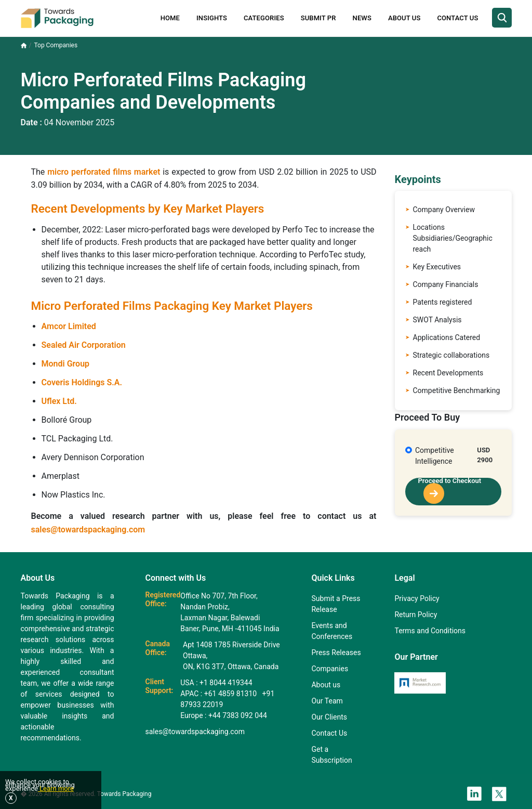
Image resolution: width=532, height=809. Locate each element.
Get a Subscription (331, 755)
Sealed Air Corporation (84, 345)
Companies (330, 669)
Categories (264, 18)
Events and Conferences (332, 631)
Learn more (56, 788)
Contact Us (457, 18)
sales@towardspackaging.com (88, 530)
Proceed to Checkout (450, 491)
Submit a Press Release (336, 604)
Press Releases (336, 653)
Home (170, 18)
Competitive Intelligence (435, 456)
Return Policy (416, 615)
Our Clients (329, 717)
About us (326, 685)
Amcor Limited (69, 326)
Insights (212, 18)
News (362, 18)
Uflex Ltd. (59, 401)
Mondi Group (66, 364)
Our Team (327, 701)
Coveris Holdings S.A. (82, 382)
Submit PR (318, 18)
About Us (404, 18)
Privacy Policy (417, 598)
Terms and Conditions (430, 631)
